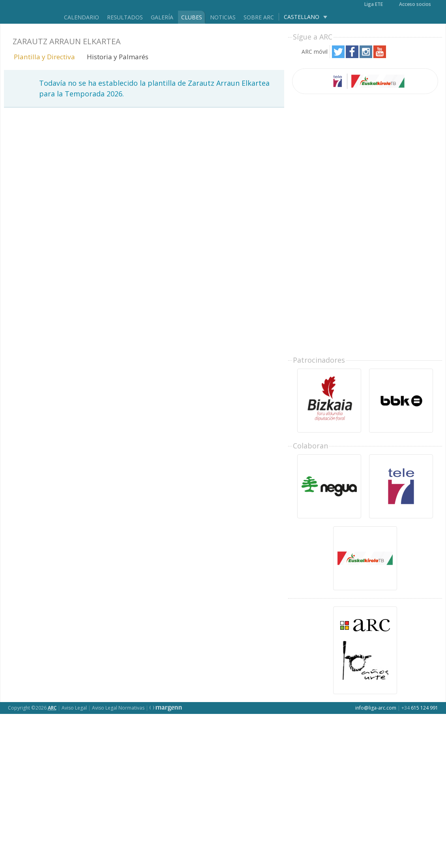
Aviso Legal (74, 708)
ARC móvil (315, 52)
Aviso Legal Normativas (118, 708)
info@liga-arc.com (376, 708)
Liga (29, 12)
